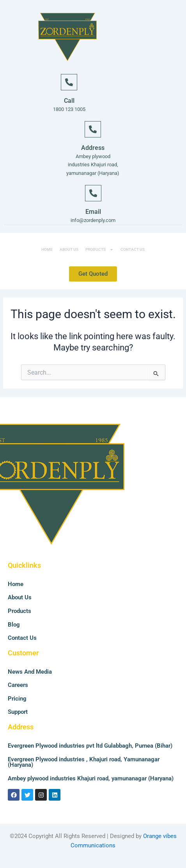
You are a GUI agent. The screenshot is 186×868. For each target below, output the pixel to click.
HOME (47, 249)
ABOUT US (69, 249)
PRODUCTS (99, 250)
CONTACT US (133, 249)
